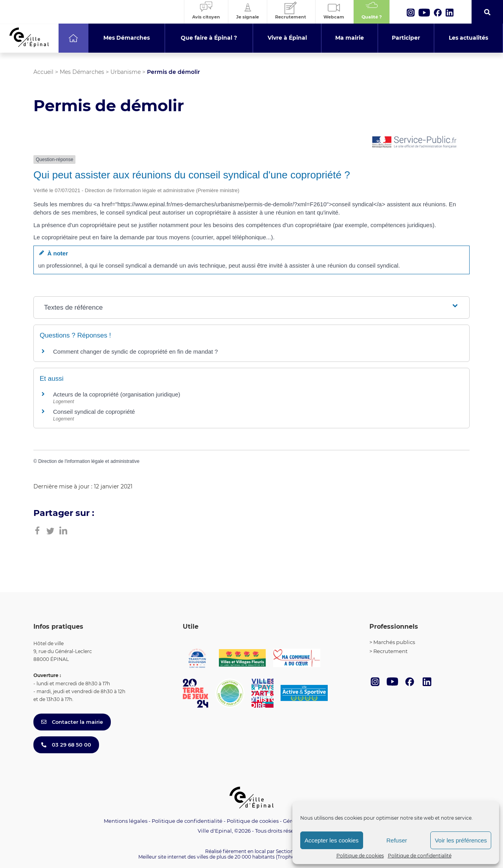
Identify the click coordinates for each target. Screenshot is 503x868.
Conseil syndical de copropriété (94, 412)
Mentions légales (126, 821)
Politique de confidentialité (420, 856)
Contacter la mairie (72, 722)
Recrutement (390, 651)
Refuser (397, 840)
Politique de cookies (360, 856)
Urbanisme (126, 72)
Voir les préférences (461, 840)
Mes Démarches (82, 72)
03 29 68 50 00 (66, 745)
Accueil (43, 72)
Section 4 (287, 851)
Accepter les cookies (332, 840)
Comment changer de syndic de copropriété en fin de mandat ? (135, 351)
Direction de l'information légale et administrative (89, 461)
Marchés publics (394, 642)
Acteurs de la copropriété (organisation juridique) (117, 394)
